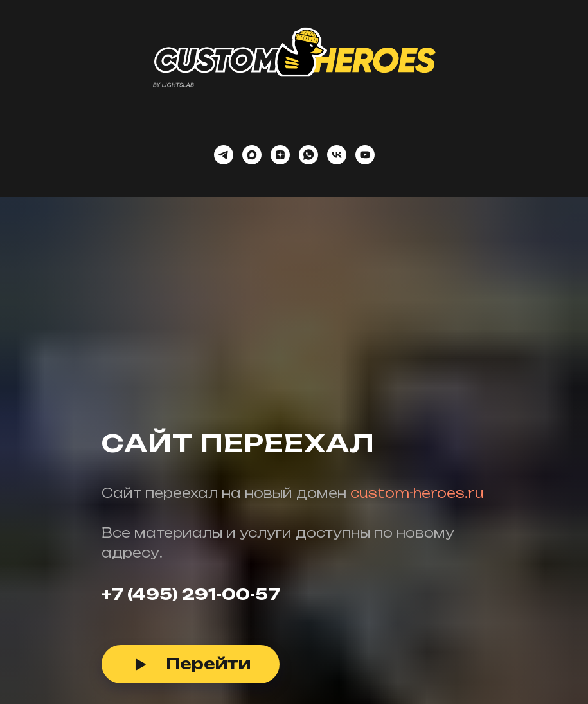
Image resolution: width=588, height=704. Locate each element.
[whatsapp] (308, 155)
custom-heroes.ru (417, 493)
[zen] (280, 155)
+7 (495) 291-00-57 (191, 594)
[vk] (337, 155)
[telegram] (224, 155)
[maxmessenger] (252, 155)
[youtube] (365, 155)
